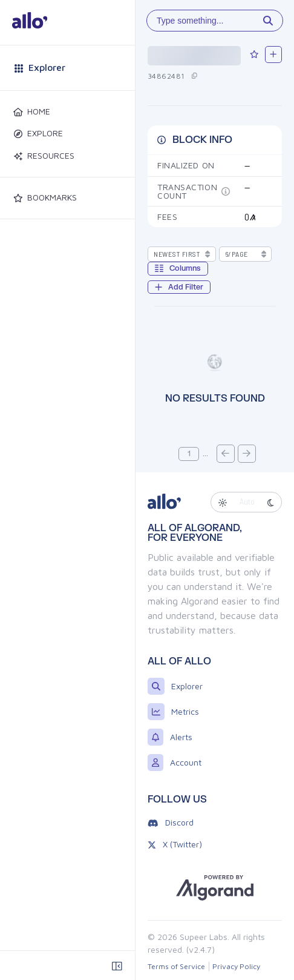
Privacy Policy (236, 966)
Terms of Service (176, 966)
